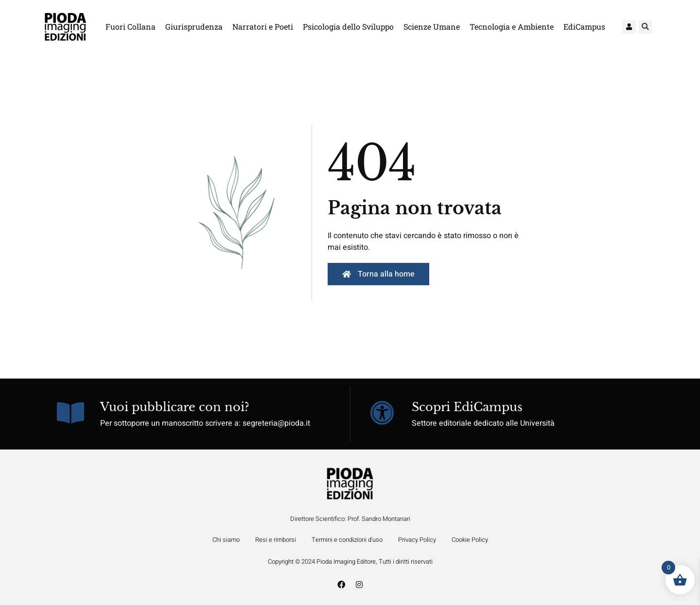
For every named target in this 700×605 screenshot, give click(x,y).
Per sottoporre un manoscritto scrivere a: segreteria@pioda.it (205, 423)
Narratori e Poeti (263, 26)
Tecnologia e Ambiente (512, 26)
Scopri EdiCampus (467, 407)
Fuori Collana (131, 26)
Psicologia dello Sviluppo (348, 26)
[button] (645, 27)
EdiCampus (584, 26)
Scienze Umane (432, 26)
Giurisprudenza (194, 26)
